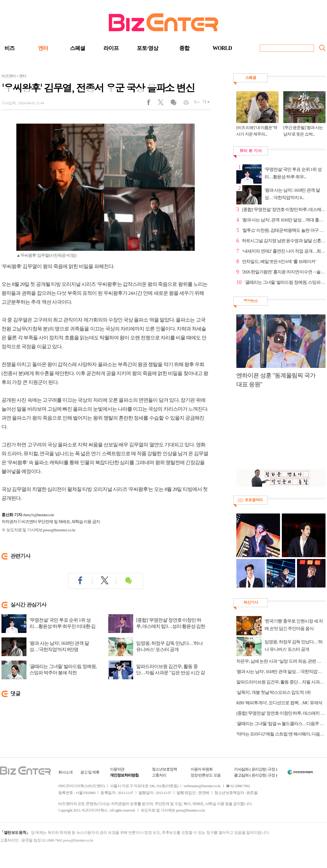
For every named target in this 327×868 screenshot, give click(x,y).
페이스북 (152, 104)
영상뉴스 (251, 301)
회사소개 (65, 772)
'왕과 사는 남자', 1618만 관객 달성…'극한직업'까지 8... (292, 194)
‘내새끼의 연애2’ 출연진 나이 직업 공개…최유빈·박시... (284, 251)
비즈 (10, 48)
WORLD (222, 48)
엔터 (43, 48)
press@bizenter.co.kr (59, 530)
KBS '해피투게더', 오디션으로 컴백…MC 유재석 (279, 703)
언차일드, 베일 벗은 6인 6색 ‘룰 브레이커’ (279, 261)
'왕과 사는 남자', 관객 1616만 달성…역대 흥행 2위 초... (284, 220)
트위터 (163, 104)
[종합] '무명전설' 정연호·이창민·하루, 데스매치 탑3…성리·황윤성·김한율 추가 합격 (171, 626)
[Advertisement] (278, 432)
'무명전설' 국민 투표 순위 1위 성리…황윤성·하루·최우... (293, 173)
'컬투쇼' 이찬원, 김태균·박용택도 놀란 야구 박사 (284, 230)
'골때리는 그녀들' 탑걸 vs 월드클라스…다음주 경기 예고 (281, 724)
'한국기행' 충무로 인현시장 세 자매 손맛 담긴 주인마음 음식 (294, 625)
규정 (271, 769)
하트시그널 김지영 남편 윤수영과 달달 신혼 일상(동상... (284, 241)
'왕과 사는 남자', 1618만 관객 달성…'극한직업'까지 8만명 (59, 646)
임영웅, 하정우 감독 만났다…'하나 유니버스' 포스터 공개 (169, 646)
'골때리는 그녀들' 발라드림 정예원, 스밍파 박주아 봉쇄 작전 (63, 669)
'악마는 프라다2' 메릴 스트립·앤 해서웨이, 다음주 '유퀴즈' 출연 (281, 734)
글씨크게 (204, 104)
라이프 (111, 48)
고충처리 (159, 775)
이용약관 (117, 769)
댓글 (173, 104)
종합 (184, 48)
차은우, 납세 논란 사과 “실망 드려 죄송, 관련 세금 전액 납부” (281, 661)
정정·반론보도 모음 (206, 775)
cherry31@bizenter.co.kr (38, 515)
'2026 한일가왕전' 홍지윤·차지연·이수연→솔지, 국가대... (284, 272)
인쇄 (184, 104)
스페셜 (77, 48)
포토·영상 (147, 48)
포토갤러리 (254, 500)
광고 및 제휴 (90, 772)
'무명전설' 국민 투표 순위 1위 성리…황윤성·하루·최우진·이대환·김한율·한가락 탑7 (62, 626)
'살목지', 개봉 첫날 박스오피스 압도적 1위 (273, 692)
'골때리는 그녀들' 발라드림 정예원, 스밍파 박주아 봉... (285, 282)
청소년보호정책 (164, 769)
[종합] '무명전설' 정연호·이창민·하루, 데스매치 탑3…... (284, 209)
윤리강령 (259, 769)
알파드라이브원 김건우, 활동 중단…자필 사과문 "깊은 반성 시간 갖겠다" (170, 673)
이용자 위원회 (202, 769)
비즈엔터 (9, 76)
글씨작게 (194, 104)
